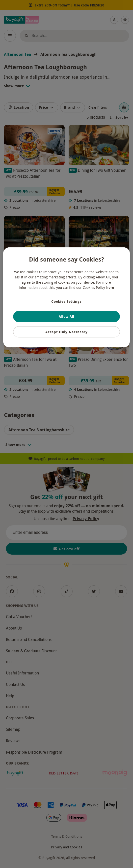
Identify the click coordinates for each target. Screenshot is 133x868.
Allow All (66, 317)
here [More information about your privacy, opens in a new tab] (110, 287)
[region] (66, 297)
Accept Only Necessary (66, 332)
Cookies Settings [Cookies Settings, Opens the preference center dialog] (66, 301)
